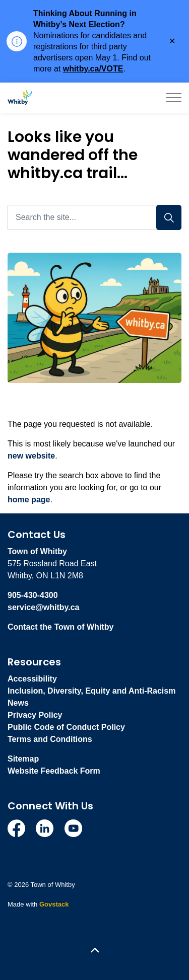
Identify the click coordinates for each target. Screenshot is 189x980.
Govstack (54, 904)
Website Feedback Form (54, 771)
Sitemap (23, 759)
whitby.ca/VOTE (93, 69)
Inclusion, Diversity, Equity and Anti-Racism (91, 691)
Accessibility (32, 679)
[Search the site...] (94, 217)
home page (29, 500)
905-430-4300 (33, 595)
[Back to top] (94, 951)
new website (31, 456)
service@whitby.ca (43, 607)
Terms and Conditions (50, 739)
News (18, 703)
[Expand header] (174, 98)
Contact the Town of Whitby (60, 627)
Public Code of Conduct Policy (66, 727)
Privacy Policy (35, 715)
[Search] (169, 217)
